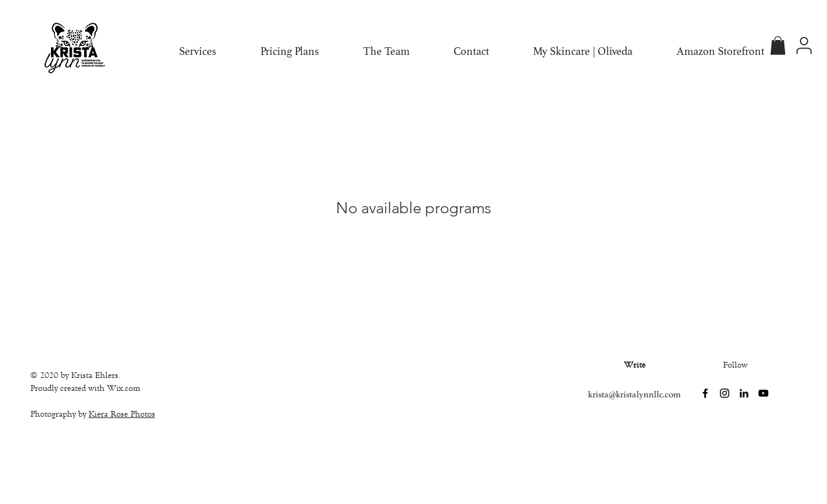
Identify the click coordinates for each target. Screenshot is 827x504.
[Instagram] (725, 393)
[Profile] (804, 46)
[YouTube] (763, 393)
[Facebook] (705, 393)
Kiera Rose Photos (122, 414)
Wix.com (124, 388)
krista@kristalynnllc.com (634, 394)
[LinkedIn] (744, 393)
